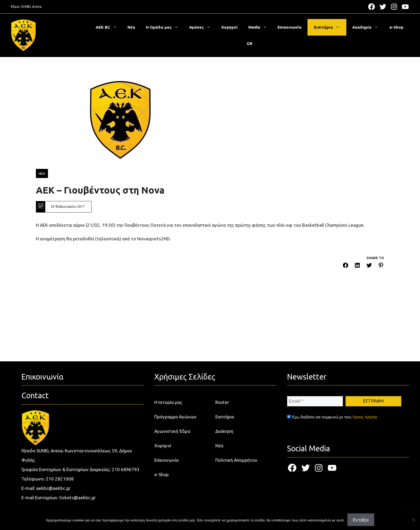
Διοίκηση (224, 431)
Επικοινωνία (290, 27)
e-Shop (396, 27)
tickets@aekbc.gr (78, 497)
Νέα (131, 27)
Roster (222, 402)
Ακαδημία (368, 27)
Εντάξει (361, 520)
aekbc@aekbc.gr (53, 488)
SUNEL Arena (31, 6)
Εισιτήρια (329, 27)
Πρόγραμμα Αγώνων (175, 417)
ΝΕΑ (42, 173)
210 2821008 (60, 479)
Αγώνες (202, 27)
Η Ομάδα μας (165, 27)
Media (260, 27)
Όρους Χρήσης (365, 417)
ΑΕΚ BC (109, 27)
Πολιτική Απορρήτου (236, 460)
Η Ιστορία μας (168, 402)
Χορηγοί (229, 27)
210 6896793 (126, 469)
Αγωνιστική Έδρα (172, 431)
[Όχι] (413, 520)
